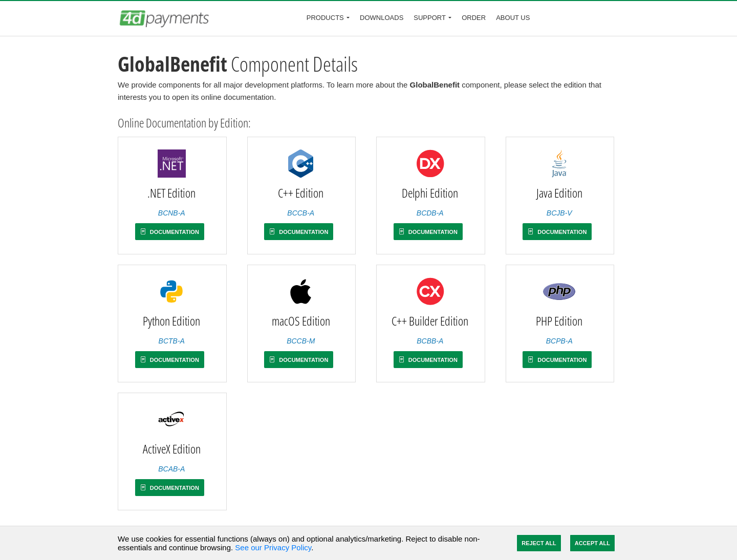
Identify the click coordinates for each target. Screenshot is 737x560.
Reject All (539, 543)
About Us (513, 18)
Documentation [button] (170, 232)
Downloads (382, 18)
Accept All (592, 543)
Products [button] (325, 18)
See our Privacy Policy (273, 547)
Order (474, 18)
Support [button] (430, 18)
